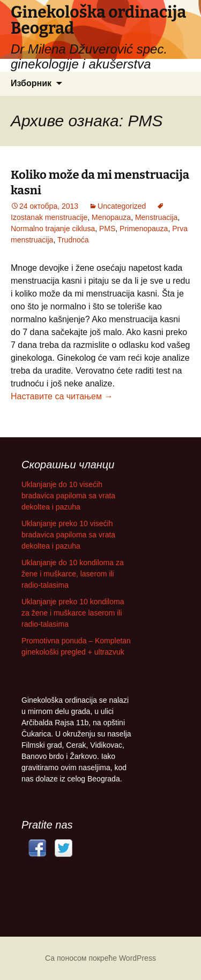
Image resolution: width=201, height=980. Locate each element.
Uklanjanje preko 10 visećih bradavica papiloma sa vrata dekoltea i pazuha (68, 535)
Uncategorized (122, 206)
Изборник (31, 83)
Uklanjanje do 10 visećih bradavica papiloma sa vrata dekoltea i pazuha (68, 496)
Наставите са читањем (62, 396)
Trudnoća (73, 240)
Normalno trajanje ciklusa (53, 229)
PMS (107, 229)
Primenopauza (144, 229)
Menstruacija (156, 217)
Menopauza (111, 217)
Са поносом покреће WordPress (100, 958)
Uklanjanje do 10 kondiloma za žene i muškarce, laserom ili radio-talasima (73, 574)
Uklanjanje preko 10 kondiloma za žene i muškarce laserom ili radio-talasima (73, 613)
